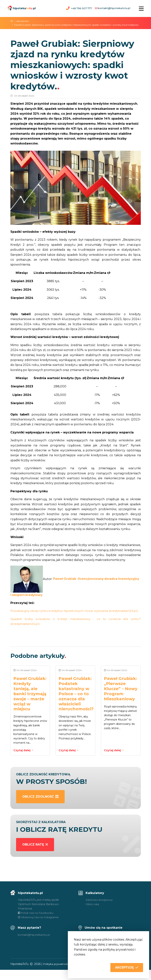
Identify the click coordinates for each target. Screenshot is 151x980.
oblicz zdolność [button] (40, 807)
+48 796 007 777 (81, 8)
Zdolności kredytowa (99, 910)
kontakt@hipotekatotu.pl (114, 8)
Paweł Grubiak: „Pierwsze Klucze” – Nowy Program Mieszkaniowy (121, 696)
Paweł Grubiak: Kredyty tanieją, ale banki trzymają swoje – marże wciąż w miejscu (30, 701)
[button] (127, 968)
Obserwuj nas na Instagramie (39, 927)
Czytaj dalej (24, 760)
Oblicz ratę (93, 914)
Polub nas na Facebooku (36, 923)
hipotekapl (22, 8)
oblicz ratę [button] (35, 854)
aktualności (23, 21)
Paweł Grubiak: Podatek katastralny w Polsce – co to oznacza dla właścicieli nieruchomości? (77, 701)
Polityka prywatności (57, 974)
